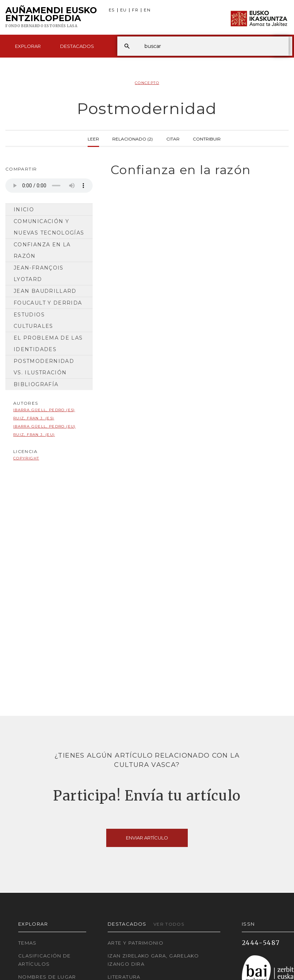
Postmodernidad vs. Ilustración (44, 367)
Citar (173, 138)
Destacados (77, 46)
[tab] (196, 170)
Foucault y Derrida (48, 303)
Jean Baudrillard (45, 291)
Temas (28, 943)
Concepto (147, 83)
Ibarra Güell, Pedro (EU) (45, 426)
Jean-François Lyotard (39, 274)
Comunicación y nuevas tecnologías (49, 227)
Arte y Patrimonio (136, 943)
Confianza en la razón (42, 250)
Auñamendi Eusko (51, 18)
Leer (93, 138)
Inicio (24, 210)
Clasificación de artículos (45, 960)
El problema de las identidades (48, 344)
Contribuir (207, 138)
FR (135, 10)
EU (124, 10)
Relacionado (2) (133, 138)
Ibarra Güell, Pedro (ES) (44, 410)
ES (112, 10)
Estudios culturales (33, 320)
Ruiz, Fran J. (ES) (34, 418)
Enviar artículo (147, 838)
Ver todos (169, 924)
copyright (26, 458)
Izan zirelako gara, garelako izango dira (153, 960)
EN (147, 10)
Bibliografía (36, 384)
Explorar (28, 46)
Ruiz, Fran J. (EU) (34, 435)
